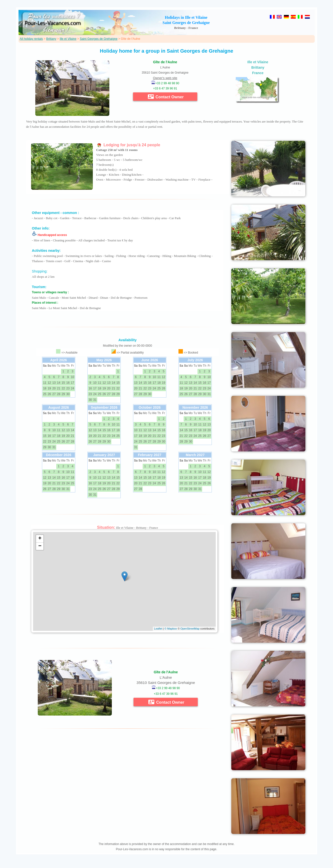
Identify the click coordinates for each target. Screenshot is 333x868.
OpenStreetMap (190, 629)
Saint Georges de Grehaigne (99, 39)
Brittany (51, 39)
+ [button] (40, 539)
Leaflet (158, 629)
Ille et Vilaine (68, 39)
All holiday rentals (31, 39)
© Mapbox (171, 629)
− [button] (40, 546)
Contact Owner (166, 97)
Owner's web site (165, 78)
